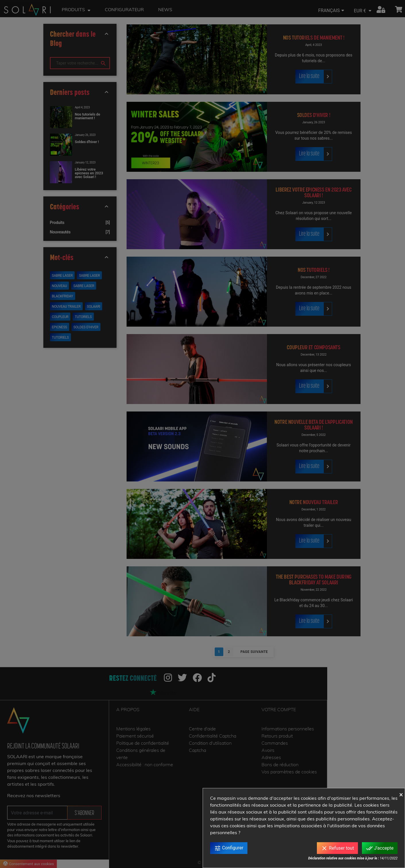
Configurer (229, 848)
